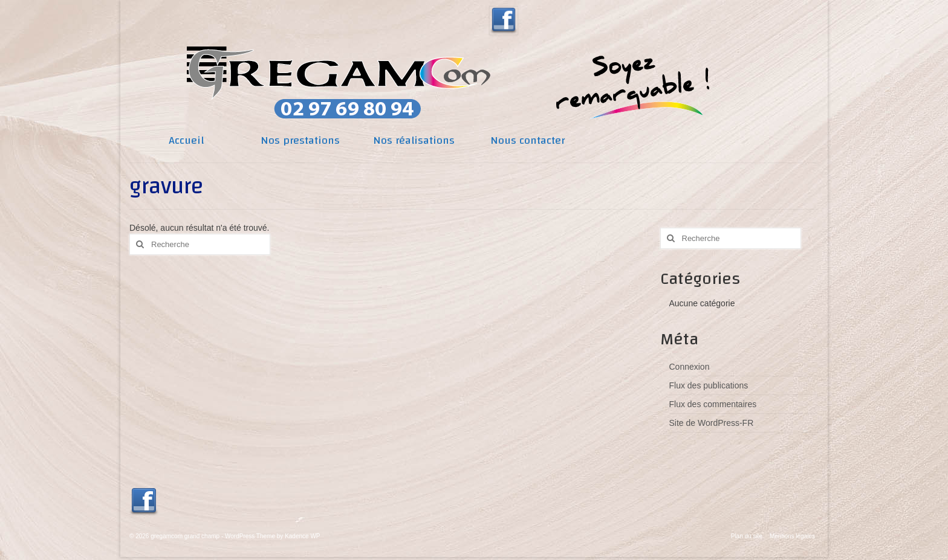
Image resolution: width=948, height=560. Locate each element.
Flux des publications (709, 385)
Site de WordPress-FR (712, 423)
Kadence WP (302, 536)
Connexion (690, 367)
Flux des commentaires (713, 404)
